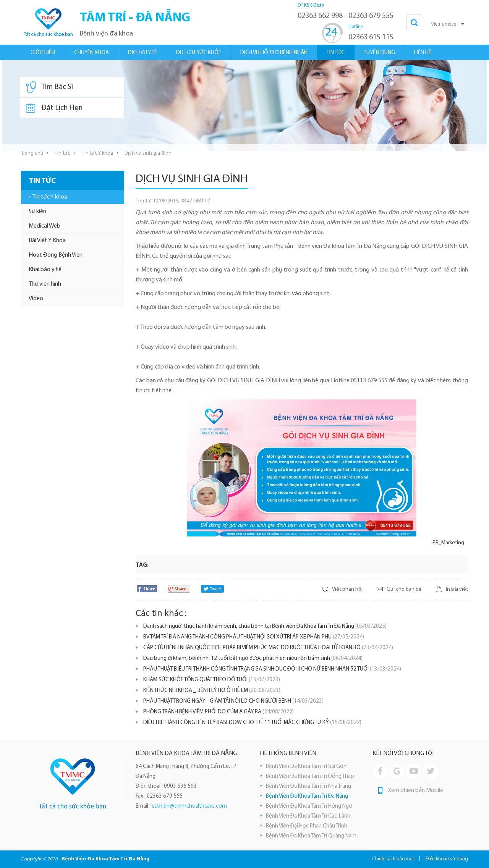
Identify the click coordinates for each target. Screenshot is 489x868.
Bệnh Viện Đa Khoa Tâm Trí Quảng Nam (311, 836)
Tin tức (62, 153)
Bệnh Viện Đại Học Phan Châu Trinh (307, 826)
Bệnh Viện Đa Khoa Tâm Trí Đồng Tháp (310, 777)
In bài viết (457, 589)
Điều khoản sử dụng (447, 859)
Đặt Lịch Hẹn (54, 108)
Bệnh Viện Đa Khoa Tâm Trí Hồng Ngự (309, 806)
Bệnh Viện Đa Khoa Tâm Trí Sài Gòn (306, 767)
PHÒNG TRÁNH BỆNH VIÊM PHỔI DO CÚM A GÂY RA (219, 712)
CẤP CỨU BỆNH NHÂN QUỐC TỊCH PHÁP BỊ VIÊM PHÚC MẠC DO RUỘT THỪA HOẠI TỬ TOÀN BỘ (268, 648)
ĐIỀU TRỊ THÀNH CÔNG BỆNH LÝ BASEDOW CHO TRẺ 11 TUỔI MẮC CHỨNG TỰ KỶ (252, 723)
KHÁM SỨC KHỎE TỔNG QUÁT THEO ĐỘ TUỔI (212, 680)
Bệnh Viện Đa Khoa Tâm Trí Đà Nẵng (307, 796)
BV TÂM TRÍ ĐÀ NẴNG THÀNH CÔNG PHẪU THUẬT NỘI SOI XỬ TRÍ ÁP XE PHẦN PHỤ (254, 637)
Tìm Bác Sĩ (49, 87)
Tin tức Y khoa (97, 153)
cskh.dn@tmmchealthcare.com (189, 806)
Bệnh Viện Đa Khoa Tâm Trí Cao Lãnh (308, 816)
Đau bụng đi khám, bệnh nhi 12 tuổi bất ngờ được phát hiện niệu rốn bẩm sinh (253, 659)
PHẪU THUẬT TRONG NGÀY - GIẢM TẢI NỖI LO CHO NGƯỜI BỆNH (233, 701)
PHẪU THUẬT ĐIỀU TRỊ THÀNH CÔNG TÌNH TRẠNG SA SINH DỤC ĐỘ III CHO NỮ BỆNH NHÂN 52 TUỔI (272, 669)
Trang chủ (32, 153)
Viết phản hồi (347, 589)
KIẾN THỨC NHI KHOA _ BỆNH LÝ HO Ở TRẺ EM (212, 691)
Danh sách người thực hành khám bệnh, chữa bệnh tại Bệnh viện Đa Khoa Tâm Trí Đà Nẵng (265, 626)
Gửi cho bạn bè (404, 589)
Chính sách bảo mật (393, 859)
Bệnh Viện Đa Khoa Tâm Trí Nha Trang (308, 786)
